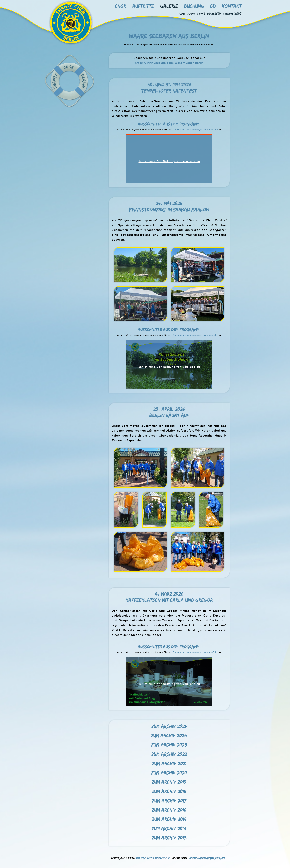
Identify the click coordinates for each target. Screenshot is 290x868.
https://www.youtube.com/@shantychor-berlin (169, 63)
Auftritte (143, 6)
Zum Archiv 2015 (169, 819)
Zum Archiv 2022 (169, 754)
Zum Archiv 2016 (169, 810)
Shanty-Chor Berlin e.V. (153, 858)
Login (191, 13)
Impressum (214, 13)
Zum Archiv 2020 (169, 773)
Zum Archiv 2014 (169, 828)
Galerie (169, 6)
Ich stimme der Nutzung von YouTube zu (169, 161)
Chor (121, 6)
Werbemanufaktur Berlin (207, 858)
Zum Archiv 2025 (169, 726)
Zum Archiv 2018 (169, 791)
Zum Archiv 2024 (169, 735)
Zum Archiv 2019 (169, 782)
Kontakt (232, 6)
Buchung (194, 6)
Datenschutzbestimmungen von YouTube (196, 129)
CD (213, 6)
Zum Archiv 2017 (169, 801)
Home (181, 13)
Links (201, 13)
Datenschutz (233, 13)
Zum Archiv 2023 (169, 745)
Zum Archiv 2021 (169, 763)
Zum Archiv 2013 (169, 838)
